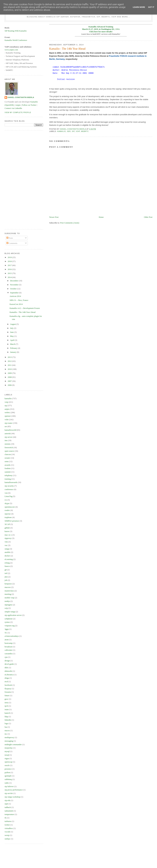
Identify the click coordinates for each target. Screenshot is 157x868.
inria (6, 703)
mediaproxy (9, 737)
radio (7, 783)
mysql (7, 751)
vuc (6, 545)
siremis (8, 444)
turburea (8, 821)
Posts (10, 238)
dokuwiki (8, 671)
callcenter (9, 650)
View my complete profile (18, 112)
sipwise (8, 514)
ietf (6, 573)
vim (6, 542)
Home (101, 217)
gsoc (6, 699)
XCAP (7, 524)
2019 (10, 257)
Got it (151, 7)
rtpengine (8, 605)
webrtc (85, 131)
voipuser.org (10, 626)
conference (9, 489)
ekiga (7, 678)
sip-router (9, 423)
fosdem (8, 468)
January (13, 352)
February (14, 348)
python (7, 772)
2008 (10, 377)
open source (9, 451)
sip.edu (7, 800)
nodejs (7, 601)
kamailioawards (11, 482)
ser (69, 131)
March (13, 344)
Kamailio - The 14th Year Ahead (23, 312)
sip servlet (9, 793)
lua (6, 727)
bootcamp (9, 643)
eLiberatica (9, 675)
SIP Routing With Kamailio (16, 31)
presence (8, 769)
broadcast (8, 647)
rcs (6, 500)
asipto (7, 409)
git (6, 570)
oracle (7, 765)
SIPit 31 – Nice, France (19, 300)
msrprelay (9, 748)
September (15, 293)
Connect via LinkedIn (13, 108)
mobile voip (9, 598)
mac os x (8, 535)
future (7, 695)
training (8, 479)
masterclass (9, 591)
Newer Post (54, 217)
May (12, 336)
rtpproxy (8, 538)
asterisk (8, 433)
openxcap (8, 762)
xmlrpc (7, 839)
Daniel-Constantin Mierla (21, 97)
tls (6, 818)
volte (7, 419)
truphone (8, 517)
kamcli (7, 713)
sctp (6, 608)
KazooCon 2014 (16, 304)
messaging (9, 741)
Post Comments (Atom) (70, 223)
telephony (9, 475)
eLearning (9, 559)
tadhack (8, 807)
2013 (10, 357)
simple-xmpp (10, 612)
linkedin (8, 720)
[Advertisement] (17, 179)
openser (8, 416)
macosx (8, 587)
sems (7, 461)
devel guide (9, 664)
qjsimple (8, 776)
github (7, 528)
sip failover (9, 786)
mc (6, 734)
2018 (10, 261)
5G (6, 633)
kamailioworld (10, 430)
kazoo (7, 531)
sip (73, 131)
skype (7, 503)
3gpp (7, 629)
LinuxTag (8, 496)
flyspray (8, 689)
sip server (8, 437)
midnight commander (13, 744)
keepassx (8, 584)
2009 (10, 373)
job (6, 580)
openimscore (10, 507)
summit (8, 472)
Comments (12, 243)
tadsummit (9, 811)
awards (7, 465)
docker (7, 556)
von (6, 493)
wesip (7, 835)
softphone (9, 619)
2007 (10, 381)
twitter (7, 825)
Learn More (139, 7)
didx (6, 668)
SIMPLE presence (12, 521)
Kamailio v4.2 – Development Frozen (25, 308)
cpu (6, 657)
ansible (7, 552)
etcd (6, 681)
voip (78, 131)
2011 (10, 365)
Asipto (18, 105)
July (12, 328)
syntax (7, 622)
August (13, 324)
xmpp (7, 549)
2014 (10, 277)
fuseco (7, 566)
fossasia (8, 692)
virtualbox (9, 828)
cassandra (9, 654)
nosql (7, 755)
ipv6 (6, 706)
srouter (7, 458)
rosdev (7, 510)
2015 (10, 273)
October (14, 289)
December (14, 281)
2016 (10, 269)
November (15, 285)
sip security (9, 486)
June (12, 332)
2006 (10, 385)
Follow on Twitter (29, 105)
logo (6, 723)
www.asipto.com (11, 50)
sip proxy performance (14, 790)
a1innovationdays (12, 636)
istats (7, 709)
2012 (10, 361)
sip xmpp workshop (12, 797)
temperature (9, 814)
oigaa (7, 758)
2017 (10, 265)
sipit (6, 804)
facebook (8, 685)
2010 (10, 369)
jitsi (6, 577)
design (7, 661)
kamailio (61, 131)
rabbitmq (8, 779)
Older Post (148, 217)
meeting (8, 594)
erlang (7, 563)
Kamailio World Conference (16, 40)
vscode (7, 832)
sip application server (13, 615)
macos (7, 730)
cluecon (8, 454)
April (12, 340)
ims (6, 440)
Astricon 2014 (15, 296)
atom (7, 640)
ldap (6, 716)
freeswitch (9, 447)
